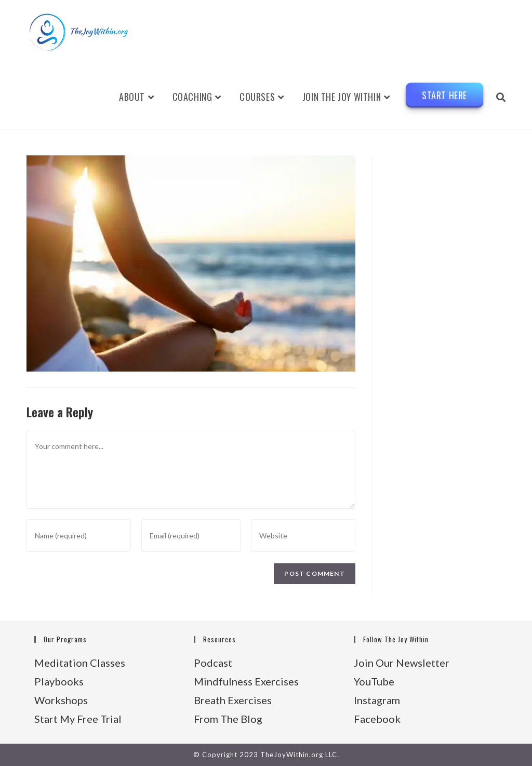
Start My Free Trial (78, 719)
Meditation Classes (80, 663)
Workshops (61, 700)
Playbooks (59, 681)
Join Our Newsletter (402, 663)
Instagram (377, 700)
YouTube (374, 681)
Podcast (213, 663)
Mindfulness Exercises (246, 681)
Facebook (377, 719)
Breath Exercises (233, 700)
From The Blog (228, 719)
